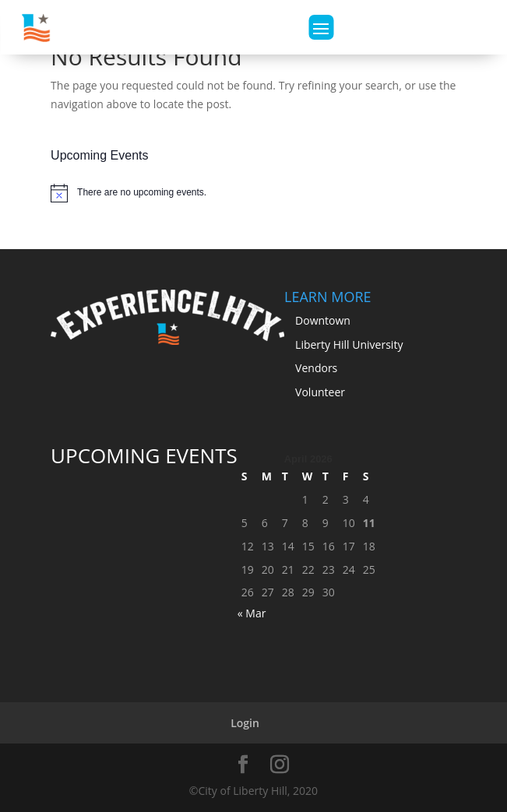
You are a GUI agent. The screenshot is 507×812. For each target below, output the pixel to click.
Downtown (323, 320)
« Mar (252, 613)
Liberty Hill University (349, 344)
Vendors (316, 368)
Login (245, 723)
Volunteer (320, 392)
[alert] (253, 193)
